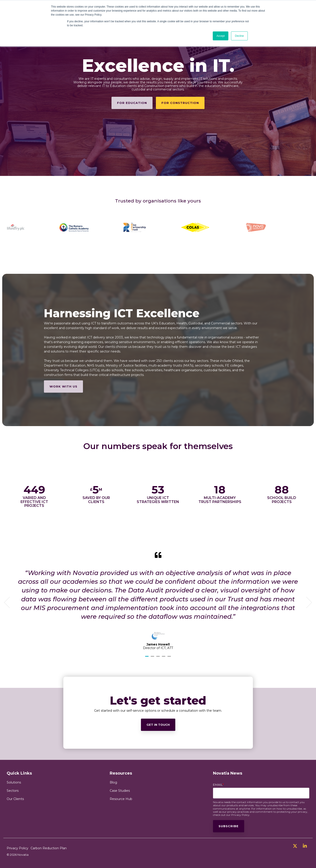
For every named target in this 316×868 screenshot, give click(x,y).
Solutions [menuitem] (14, 782)
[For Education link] (132, 103)
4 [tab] (164, 658)
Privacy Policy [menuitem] (18, 848)
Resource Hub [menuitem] (121, 799)
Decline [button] (239, 36)
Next (307, 602)
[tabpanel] (158, 601)
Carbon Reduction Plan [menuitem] (49, 848)
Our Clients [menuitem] (15, 799)
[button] (295, 846)
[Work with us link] (63, 387)
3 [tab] (159, 658)
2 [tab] (153, 658)
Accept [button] (221, 36)
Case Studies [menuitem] (120, 791)
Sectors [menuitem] (13, 791)
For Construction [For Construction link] (180, 103)
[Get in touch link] (158, 773)
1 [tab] (147, 658)
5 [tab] (170, 658)
